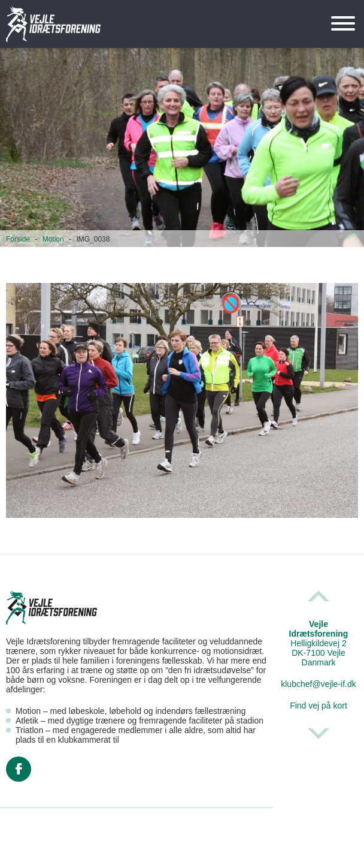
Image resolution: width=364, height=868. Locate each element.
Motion (53, 239)
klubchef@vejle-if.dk (318, 684)
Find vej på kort (318, 706)
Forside (18, 239)
